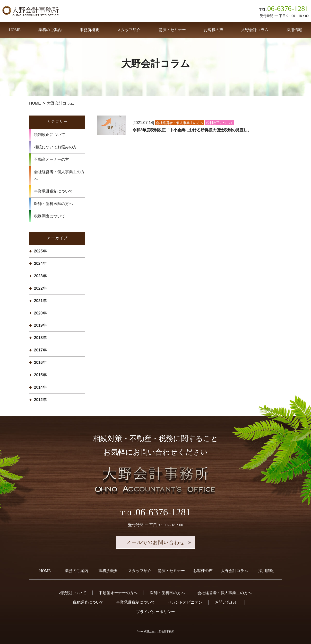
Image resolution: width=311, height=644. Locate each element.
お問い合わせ (226, 602)
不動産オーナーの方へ (118, 593)
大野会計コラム (255, 30)
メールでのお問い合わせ (155, 542)
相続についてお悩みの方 (55, 147)
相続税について (73, 593)
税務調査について (50, 216)
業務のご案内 (50, 30)
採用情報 (294, 30)
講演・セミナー (172, 30)
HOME (15, 30)
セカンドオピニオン (185, 602)
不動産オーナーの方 (52, 159)
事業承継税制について (53, 191)
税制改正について (50, 135)
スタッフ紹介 (129, 30)
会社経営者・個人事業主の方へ (59, 175)
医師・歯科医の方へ (167, 593)
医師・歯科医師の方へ (53, 204)
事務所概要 (89, 30)
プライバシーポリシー (155, 612)
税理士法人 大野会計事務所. (159, 631)
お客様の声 (214, 30)
